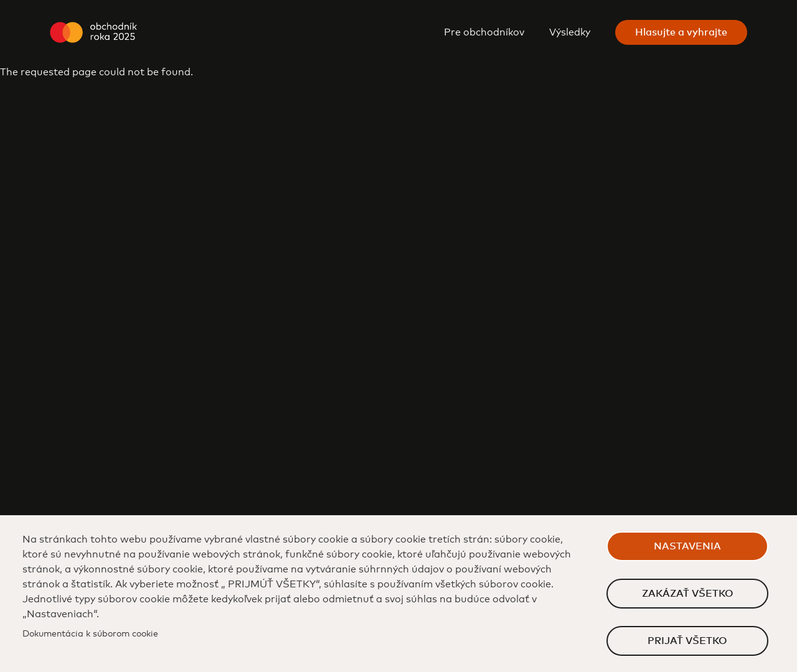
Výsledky (570, 32)
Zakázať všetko (688, 594)
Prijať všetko (687, 641)
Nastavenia (687, 546)
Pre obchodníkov (484, 32)
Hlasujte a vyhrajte (681, 32)
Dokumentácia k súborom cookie (90, 634)
